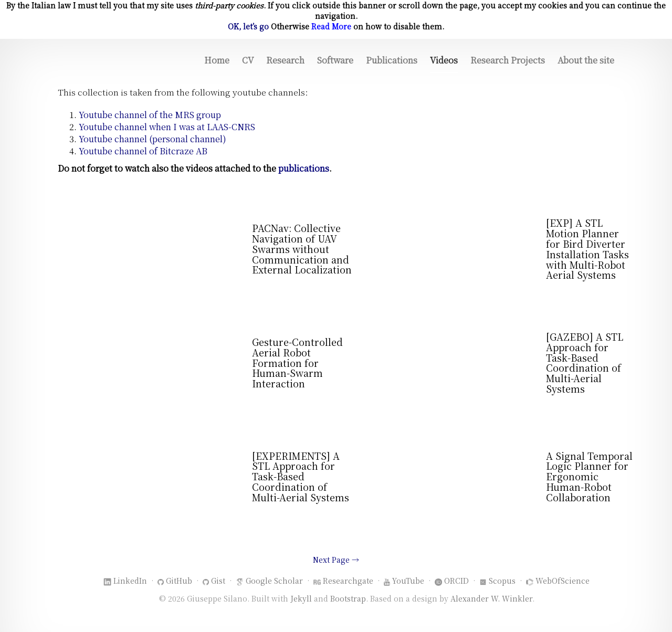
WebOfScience (563, 581)
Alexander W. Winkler (491, 598)
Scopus (502, 581)
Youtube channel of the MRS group (150, 115)
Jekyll (301, 598)
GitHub (179, 581)
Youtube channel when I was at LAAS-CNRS (167, 127)
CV (248, 60)
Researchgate (348, 581)
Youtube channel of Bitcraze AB (143, 151)
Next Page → (336, 560)
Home (217, 60)
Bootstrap (348, 598)
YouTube (408, 581)
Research (285, 60)
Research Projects (508, 60)
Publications (392, 60)
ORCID (456, 581)
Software (335, 60)
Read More (331, 26)
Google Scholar (274, 581)
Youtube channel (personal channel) (153, 139)
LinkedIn (130, 581)
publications (304, 168)
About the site (586, 60)
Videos (444, 60)
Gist (218, 581)
